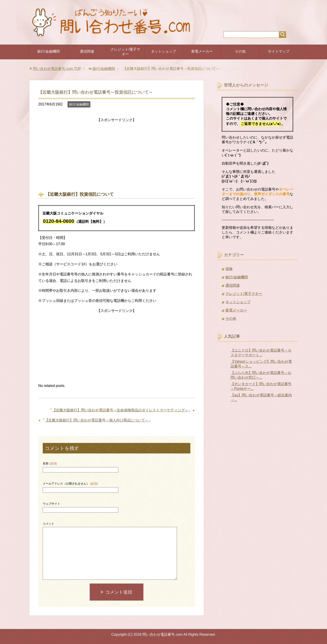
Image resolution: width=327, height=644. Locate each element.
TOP (57, 69)
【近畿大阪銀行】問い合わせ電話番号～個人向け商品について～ (97, 420)
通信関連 (87, 51)
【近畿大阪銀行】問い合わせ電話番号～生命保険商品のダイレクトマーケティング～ (120, 410)
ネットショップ (163, 51)
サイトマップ (279, 51)
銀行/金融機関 (49, 51)
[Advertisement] (117, 155)
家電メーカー (202, 51)
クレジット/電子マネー (125, 52)
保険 (229, 269)
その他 (240, 51)
